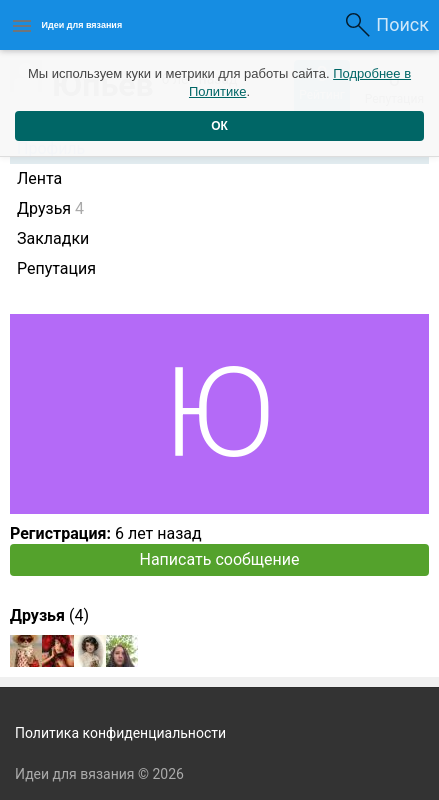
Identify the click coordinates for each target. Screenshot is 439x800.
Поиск (402, 24)
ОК (219, 126)
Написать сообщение (220, 559)
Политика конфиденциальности (120, 733)
